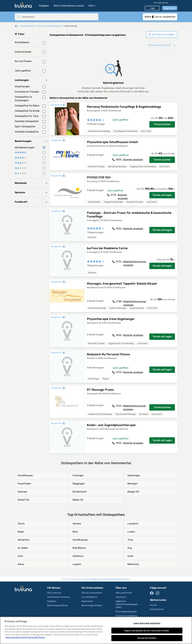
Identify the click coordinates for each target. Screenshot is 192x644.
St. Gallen (23, 548)
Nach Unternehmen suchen (69, 6)
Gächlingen (134, 475)
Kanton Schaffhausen (49, 26)
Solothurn (78, 556)
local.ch (153, 605)
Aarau (21, 564)
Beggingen (79, 484)
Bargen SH (133, 492)
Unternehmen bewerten (59, 597)
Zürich (21, 524)
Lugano (77, 564)
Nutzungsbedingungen (126, 612)
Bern (75, 532)
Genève (77, 524)
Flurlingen (78, 475)
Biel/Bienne (79, 548)
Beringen (132, 484)
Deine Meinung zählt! (98, 579)
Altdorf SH (23, 500)
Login (152, 8)
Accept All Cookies (147, 638)
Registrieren (170, 8)
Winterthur (24, 540)
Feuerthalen (24, 484)
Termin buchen (162, 124)
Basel (21, 532)
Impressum (121, 597)
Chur (20, 556)
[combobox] (59, 17)
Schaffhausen (25, 475)
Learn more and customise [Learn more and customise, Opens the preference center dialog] (147, 623)
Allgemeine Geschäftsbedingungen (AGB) (127, 604)
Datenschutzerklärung (126, 616)
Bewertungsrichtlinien (58, 606)
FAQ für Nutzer (54, 593)
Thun (130, 540)
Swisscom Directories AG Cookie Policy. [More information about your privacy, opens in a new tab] (25, 637)
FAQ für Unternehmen (92, 593)
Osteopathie (27, 26)
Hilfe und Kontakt (124, 593)
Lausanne (133, 524)
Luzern (131, 532)
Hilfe (93, 6)
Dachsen (22, 492)
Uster (130, 556)
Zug (130, 548)
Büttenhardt (80, 492)
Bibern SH (78, 500)
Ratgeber (44, 6)
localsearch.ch (157, 609)
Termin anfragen (162, 195)
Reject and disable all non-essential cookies (147, 631)
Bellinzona (133, 564)
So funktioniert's (89, 597)
